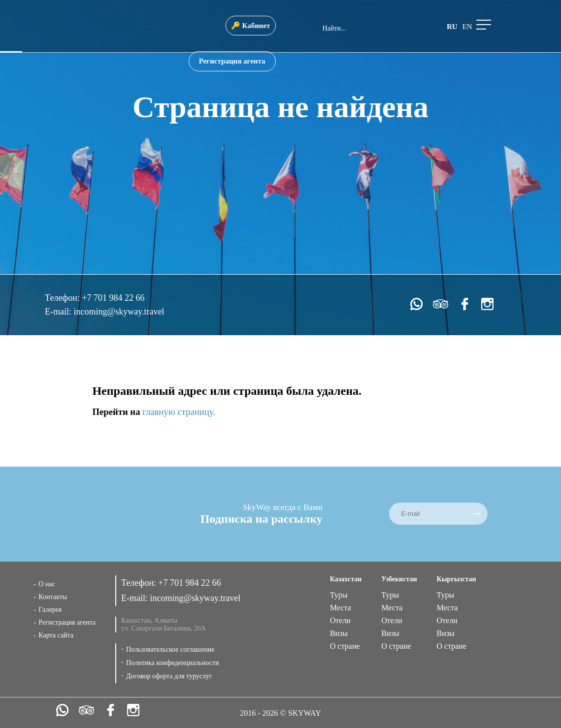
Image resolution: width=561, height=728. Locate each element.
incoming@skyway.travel (119, 312)
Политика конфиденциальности (173, 663)
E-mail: (59, 312)
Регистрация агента (232, 61)
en (467, 27)
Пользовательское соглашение (170, 649)
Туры (339, 595)
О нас (47, 584)
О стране (345, 646)
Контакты (53, 597)
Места (341, 608)
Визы (339, 633)
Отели (340, 620)
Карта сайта (56, 635)
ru (452, 27)
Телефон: (63, 298)
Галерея (50, 610)
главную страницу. (179, 412)
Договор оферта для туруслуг (169, 676)
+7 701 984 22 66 (113, 298)
